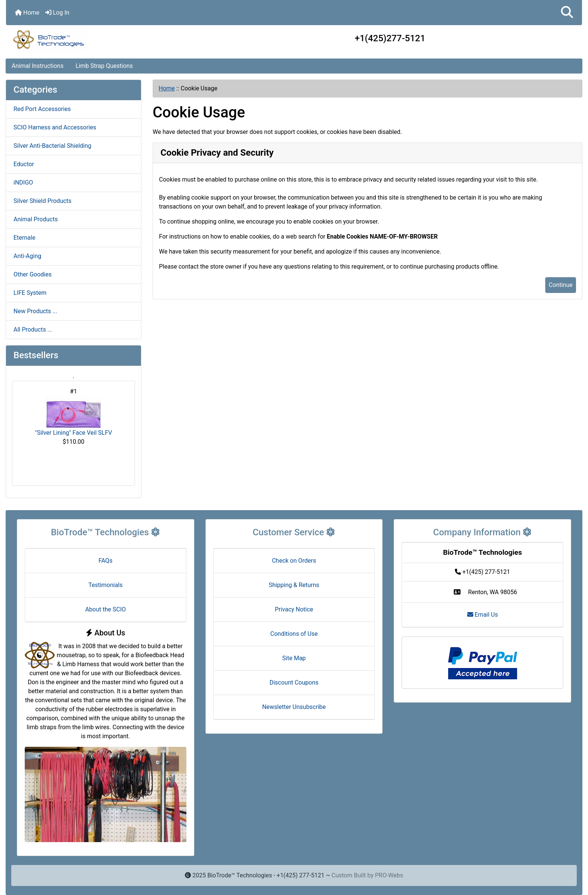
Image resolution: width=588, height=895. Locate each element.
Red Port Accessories (42, 109)
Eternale (24, 238)
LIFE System (30, 293)
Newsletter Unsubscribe (294, 707)
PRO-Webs (389, 875)
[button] (567, 13)
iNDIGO (23, 182)
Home (27, 13)
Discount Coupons (294, 683)
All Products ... (33, 330)
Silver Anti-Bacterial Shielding (52, 146)
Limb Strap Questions (104, 66)
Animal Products (36, 219)
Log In (57, 13)
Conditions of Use (294, 634)
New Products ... (35, 311)
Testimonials (106, 585)
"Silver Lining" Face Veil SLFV (73, 416)
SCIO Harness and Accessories (55, 127)
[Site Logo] (102, 40)
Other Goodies (33, 274)
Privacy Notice (294, 609)
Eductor (24, 164)
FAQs (106, 561)
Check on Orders (294, 561)
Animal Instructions (37, 66)
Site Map (294, 658)
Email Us (483, 615)
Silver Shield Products (43, 201)
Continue (561, 285)
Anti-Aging (27, 256)
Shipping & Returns (294, 585)
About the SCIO (105, 609)
